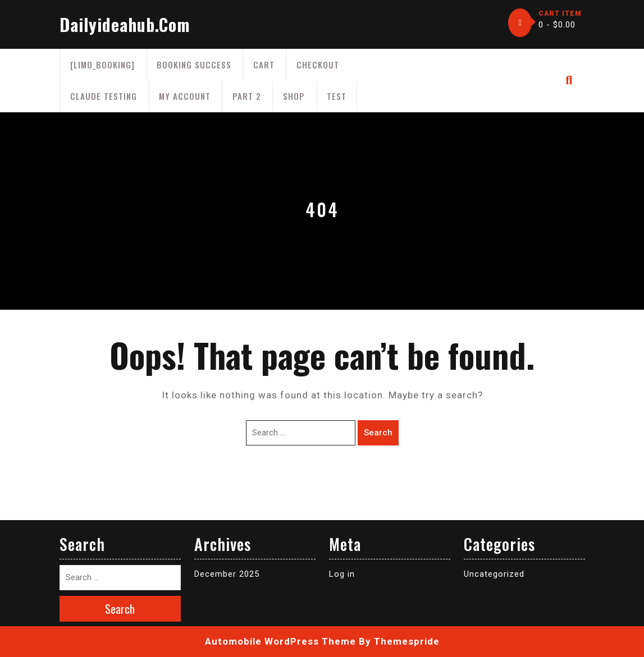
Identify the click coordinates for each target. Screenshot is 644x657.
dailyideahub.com (125, 24)
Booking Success (194, 65)
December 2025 (227, 574)
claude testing (104, 96)
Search (378, 433)
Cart (264, 65)
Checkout (318, 65)
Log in (342, 574)
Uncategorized (494, 574)
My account (185, 96)
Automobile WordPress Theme (280, 641)
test (337, 96)
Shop (294, 96)
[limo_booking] (102, 65)
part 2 (247, 96)
